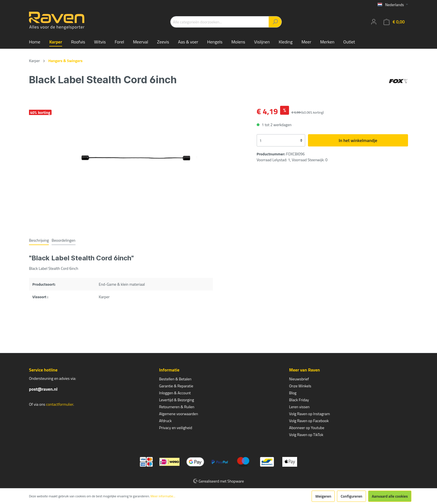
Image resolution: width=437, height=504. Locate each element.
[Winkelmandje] (394, 22)
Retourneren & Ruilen (177, 407)
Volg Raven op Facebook (309, 421)
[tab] (39, 240)
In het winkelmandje (358, 140)
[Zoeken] (275, 22)
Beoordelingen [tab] (63, 240)
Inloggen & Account (175, 393)
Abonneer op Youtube (307, 428)
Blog (293, 393)
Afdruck (165, 421)
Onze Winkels (300, 386)
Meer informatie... (163, 496)
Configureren (351, 496)
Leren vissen (299, 407)
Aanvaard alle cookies (390, 496)
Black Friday (299, 400)
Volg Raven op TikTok (306, 435)
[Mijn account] (374, 22)
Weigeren (323, 496)
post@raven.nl (43, 389)
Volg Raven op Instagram (309, 414)
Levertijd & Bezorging (177, 400)
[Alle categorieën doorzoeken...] (220, 22)
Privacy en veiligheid (176, 428)
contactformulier (60, 404)
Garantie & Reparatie (176, 386)
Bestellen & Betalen (175, 379)
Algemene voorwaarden (179, 414)
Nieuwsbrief (299, 379)
